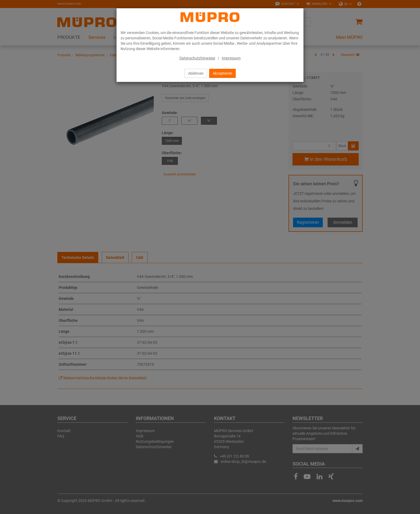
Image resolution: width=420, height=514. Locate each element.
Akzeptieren (222, 73)
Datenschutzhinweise (197, 58)
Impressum (231, 58)
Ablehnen (196, 73)
